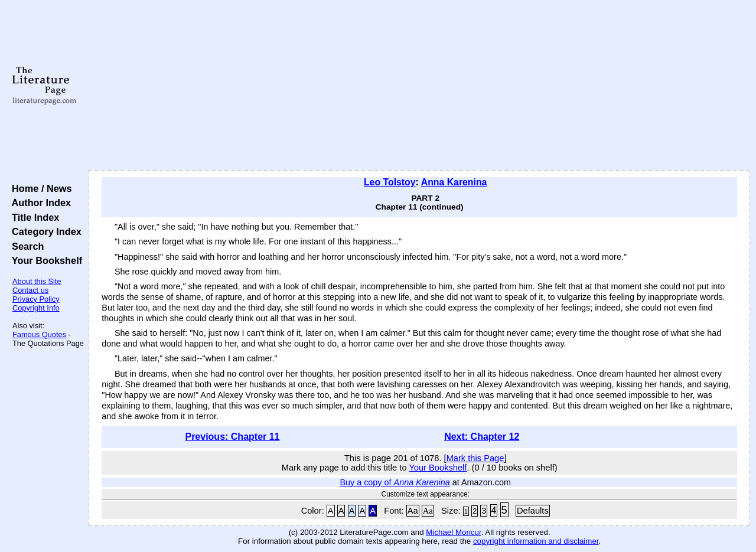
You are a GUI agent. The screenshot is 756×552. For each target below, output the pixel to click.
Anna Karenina (454, 182)
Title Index (33, 217)
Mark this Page (475, 458)
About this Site (37, 281)
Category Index (44, 231)
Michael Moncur (453, 532)
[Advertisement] (420, 86)
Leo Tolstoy (390, 182)
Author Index (39, 202)
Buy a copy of (395, 482)
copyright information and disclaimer (536, 541)
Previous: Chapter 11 (232, 437)
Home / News (39, 188)
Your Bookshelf (44, 260)
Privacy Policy (36, 299)
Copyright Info (36, 308)
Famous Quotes (39, 334)
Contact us (30, 290)
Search (25, 246)
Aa (413, 511)
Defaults (533, 511)
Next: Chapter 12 (482, 437)
